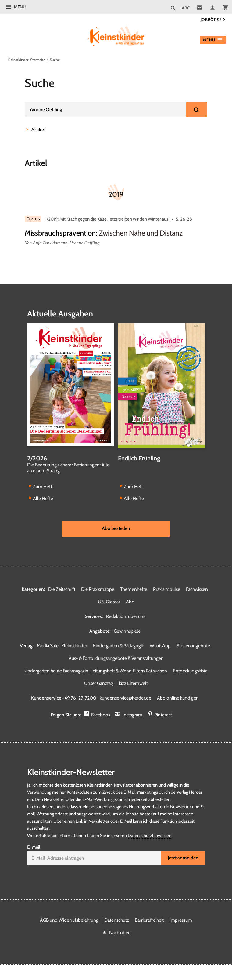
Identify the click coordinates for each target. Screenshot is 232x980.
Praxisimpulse (167, 589)
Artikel (38, 130)
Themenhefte (134, 589)
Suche (55, 60)
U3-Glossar (109, 602)
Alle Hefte (43, 498)
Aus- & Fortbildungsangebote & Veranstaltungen (116, 658)
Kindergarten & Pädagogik (118, 646)
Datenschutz (117, 920)
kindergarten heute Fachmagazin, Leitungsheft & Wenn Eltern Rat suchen (96, 671)
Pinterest (163, 715)
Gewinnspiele (127, 631)
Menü (20, 7)
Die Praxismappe (98, 589)
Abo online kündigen (178, 698)
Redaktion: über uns (126, 616)
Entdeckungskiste (190, 671)
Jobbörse (211, 20)
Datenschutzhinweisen (150, 836)
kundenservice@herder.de (125, 698)
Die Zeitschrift (62, 589)
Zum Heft (43, 486)
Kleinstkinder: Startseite (26, 60)
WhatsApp (160, 646)
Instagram (132, 715)
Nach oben (120, 932)
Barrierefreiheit (149, 920)
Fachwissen (197, 589)
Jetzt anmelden (183, 858)
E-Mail (34, 847)
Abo (130, 602)
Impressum (181, 920)
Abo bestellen (116, 528)
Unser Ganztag (99, 683)
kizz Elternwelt (133, 683)
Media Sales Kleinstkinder (62, 646)
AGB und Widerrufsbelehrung (69, 920)
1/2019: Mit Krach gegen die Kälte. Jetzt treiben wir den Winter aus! (107, 219)
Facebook (101, 715)
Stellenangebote (193, 646)
